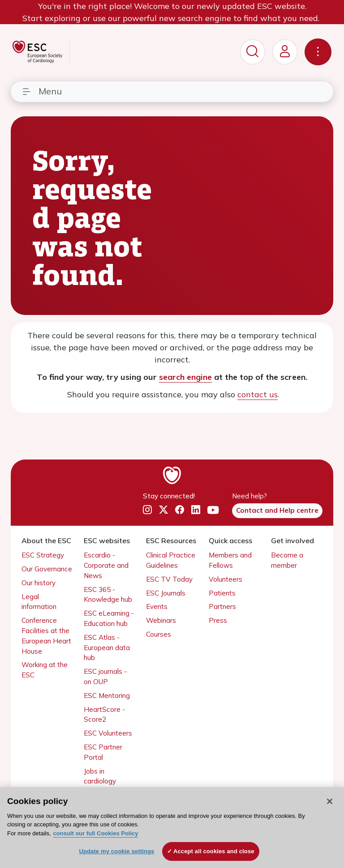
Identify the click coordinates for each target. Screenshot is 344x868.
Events (157, 606)
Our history (39, 583)
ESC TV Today (169, 579)
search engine (185, 377)
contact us (258, 394)
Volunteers (226, 579)
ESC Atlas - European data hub (107, 648)
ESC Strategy (43, 555)
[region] (172, 828)
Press (218, 620)
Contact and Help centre (277, 510)
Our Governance (47, 569)
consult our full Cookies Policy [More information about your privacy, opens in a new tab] (96, 833)
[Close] (330, 801)
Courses (159, 634)
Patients (222, 593)
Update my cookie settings (116, 851)
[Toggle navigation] (318, 52)
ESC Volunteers (108, 733)
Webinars (161, 620)
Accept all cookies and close (214, 851)
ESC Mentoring (107, 696)
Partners (222, 606)
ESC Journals (166, 593)
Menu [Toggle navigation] (42, 91)
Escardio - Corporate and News (106, 565)
